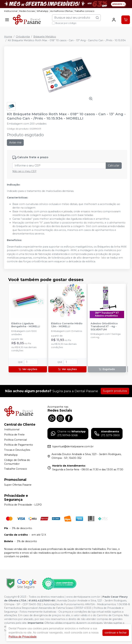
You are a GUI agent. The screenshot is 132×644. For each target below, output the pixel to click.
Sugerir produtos (115, 391)
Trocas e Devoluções (17, 450)
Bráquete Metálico (45, 37)
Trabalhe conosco (84, 11)
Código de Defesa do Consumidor (17, 462)
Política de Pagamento (19, 445)
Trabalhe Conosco (16, 469)
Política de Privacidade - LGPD (23, 505)
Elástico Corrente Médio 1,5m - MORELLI (67, 325)
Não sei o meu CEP (24, 171)
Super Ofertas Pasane (18, 485)
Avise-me (15, 142)
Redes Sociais (27, 11)
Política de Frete (14, 435)
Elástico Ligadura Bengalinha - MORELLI (26, 325)
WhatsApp (42, 11)
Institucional (11, 11)
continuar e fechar (116, 633)
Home (8, 37)
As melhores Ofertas (61, 11)
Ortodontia (23, 37)
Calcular (114, 166)
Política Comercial (15, 440)
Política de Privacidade (23, 637)
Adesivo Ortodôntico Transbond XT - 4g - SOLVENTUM (104, 327)
